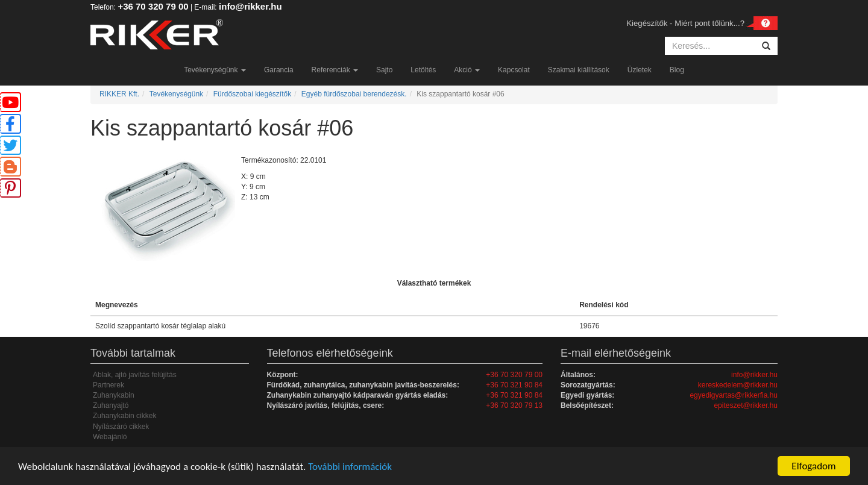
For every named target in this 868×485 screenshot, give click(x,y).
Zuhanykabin (114, 395)
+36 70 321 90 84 (514, 385)
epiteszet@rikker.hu (746, 405)
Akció (467, 70)
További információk (350, 467)
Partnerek (108, 385)
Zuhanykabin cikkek (124, 416)
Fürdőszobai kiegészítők (252, 94)
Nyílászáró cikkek (121, 427)
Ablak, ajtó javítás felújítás (135, 375)
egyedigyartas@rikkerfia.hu (734, 395)
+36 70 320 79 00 (153, 6)
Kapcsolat (514, 70)
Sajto (384, 70)
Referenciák (335, 70)
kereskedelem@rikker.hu (738, 385)
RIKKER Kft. (119, 94)
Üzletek (640, 70)
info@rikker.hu (250, 6)
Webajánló (110, 437)
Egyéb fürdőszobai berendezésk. (354, 94)
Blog (677, 70)
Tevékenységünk (215, 70)
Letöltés (423, 70)
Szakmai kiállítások (579, 70)
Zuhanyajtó (111, 405)
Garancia (279, 70)
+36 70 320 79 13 (514, 405)
